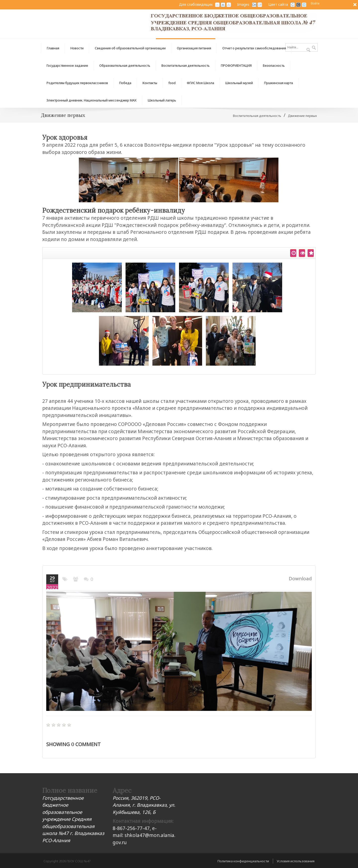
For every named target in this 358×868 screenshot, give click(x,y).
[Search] (302, 47)
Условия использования (296, 861)
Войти (315, 3)
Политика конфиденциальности (243, 861)
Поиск (314, 48)
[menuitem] (130, 47)
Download (300, 579)
